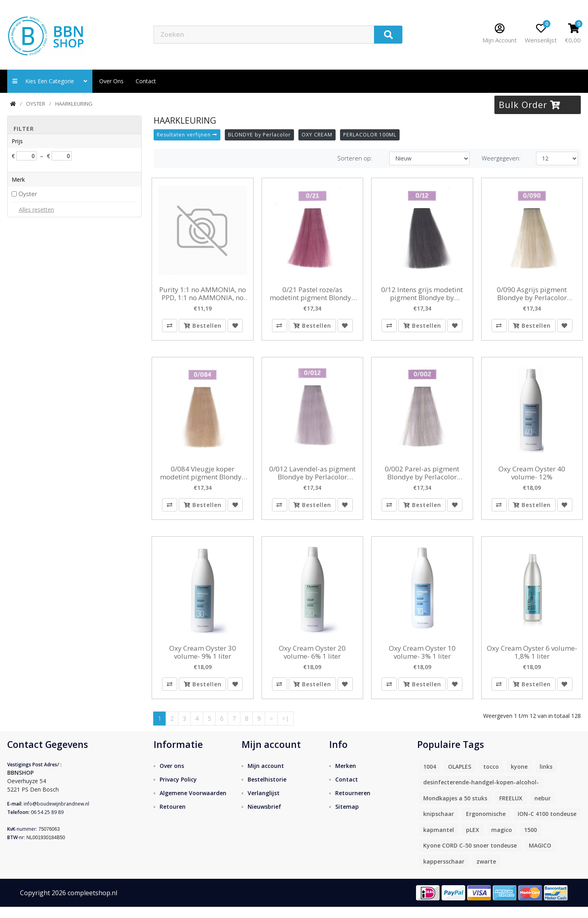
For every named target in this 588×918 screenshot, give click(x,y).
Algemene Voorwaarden (193, 805)
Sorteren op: (355, 158)
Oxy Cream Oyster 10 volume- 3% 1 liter (422, 660)
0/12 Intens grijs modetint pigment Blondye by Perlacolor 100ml (422, 294)
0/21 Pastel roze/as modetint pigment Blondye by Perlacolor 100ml (312, 294)
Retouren (173, 818)
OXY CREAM (317, 135)
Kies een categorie (50, 81)
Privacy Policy (178, 791)
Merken (346, 777)
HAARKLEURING (74, 104)
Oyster (28, 194)
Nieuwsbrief (264, 818)
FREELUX (511, 809)
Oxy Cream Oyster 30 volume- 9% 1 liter (203, 660)
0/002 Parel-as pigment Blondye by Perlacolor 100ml (422, 477)
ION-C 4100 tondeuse (547, 825)
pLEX (473, 841)
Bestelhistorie (267, 791)
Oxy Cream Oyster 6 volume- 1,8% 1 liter (532, 660)
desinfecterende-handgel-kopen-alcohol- (481, 794)
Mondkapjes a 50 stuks (455, 809)
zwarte (486, 873)
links (546, 778)
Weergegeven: (501, 158)
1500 (530, 841)
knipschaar (439, 825)
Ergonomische (486, 825)
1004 (430, 778)
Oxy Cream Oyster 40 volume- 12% (532, 477)
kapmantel (439, 841)
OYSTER (36, 104)
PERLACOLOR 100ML (370, 135)
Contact (347, 791)
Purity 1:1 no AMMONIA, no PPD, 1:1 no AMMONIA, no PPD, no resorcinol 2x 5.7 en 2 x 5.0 (203, 294)
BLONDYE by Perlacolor (259, 135)
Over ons (111, 81)
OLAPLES (460, 778)
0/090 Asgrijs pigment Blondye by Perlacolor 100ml (532, 294)
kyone (519, 778)
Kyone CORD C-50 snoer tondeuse (470, 857)
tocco (491, 778)
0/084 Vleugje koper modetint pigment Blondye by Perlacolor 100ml (203, 477)
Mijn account (266, 777)
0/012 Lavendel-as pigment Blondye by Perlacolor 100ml (312, 477)
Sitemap (347, 818)
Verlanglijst (264, 805)
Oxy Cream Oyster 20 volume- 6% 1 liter (312, 660)
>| (286, 730)
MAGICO (540, 857)
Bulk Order (530, 104)
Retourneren (353, 805)
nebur (543, 809)
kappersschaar (444, 873)
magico (502, 841)
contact (146, 81)
